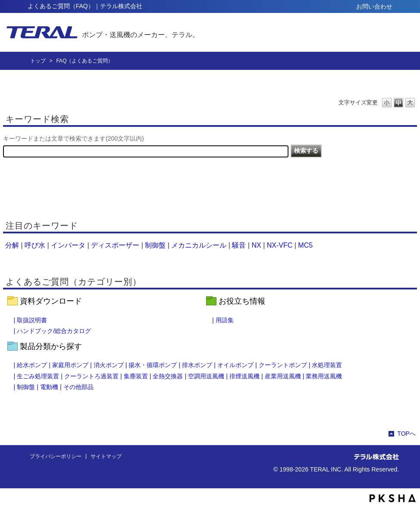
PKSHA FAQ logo (393, 498)
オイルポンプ (235, 365)
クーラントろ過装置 (91, 376)
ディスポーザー (115, 245)
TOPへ (406, 434)
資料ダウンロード (51, 301)
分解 (12, 245)
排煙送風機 (244, 376)
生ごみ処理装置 (38, 376)
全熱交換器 (168, 376)
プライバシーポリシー (56, 456)
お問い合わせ (374, 6)
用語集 (225, 320)
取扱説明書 (32, 320)
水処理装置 (327, 365)
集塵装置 (136, 376)
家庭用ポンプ (70, 365)
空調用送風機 (206, 376)
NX (256, 245)
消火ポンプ (109, 365)
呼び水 (35, 245)
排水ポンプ (197, 365)
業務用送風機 (324, 376)
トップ (38, 61)
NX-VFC (280, 245)
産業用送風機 (283, 376)
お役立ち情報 (242, 301)
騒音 (239, 245)
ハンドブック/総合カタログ (54, 331)
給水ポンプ (32, 365)
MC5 (305, 245)
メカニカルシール (199, 245)
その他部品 (78, 387)
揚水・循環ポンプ (153, 365)
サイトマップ (106, 456)
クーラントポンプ (283, 365)
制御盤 (155, 245)
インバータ (68, 245)
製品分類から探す (51, 346)
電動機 (49, 387)
